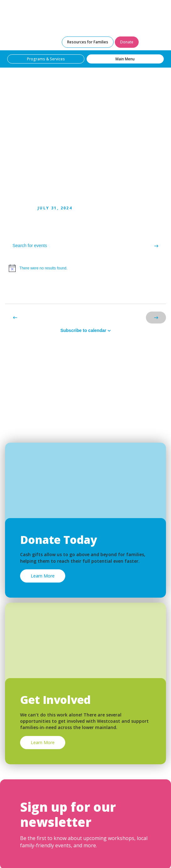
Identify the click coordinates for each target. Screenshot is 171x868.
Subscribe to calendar (83, 330)
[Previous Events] (15, 318)
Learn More (43, 576)
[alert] (85, 268)
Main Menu (125, 59)
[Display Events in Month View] (155, 292)
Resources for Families (88, 42)
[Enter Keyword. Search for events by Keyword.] (76, 246)
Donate (127, 42)
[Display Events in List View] (132, 292)
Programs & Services (46, 59)
